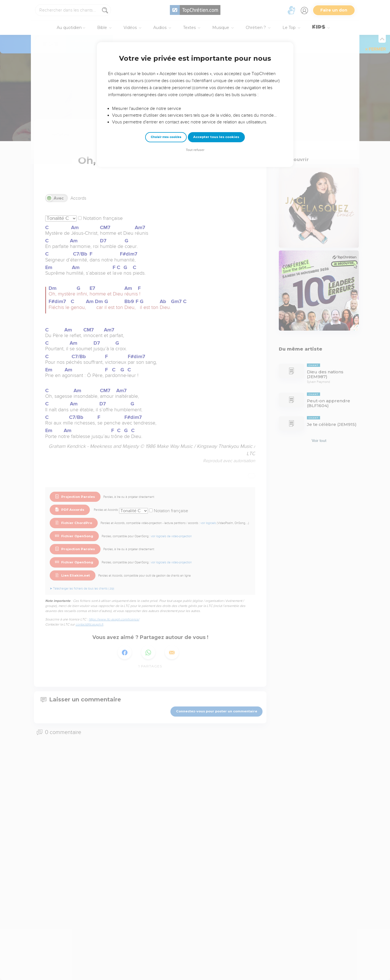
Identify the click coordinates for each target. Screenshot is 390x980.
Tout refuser (195, 150)
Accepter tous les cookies (216, 137)
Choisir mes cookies (166, 137)
